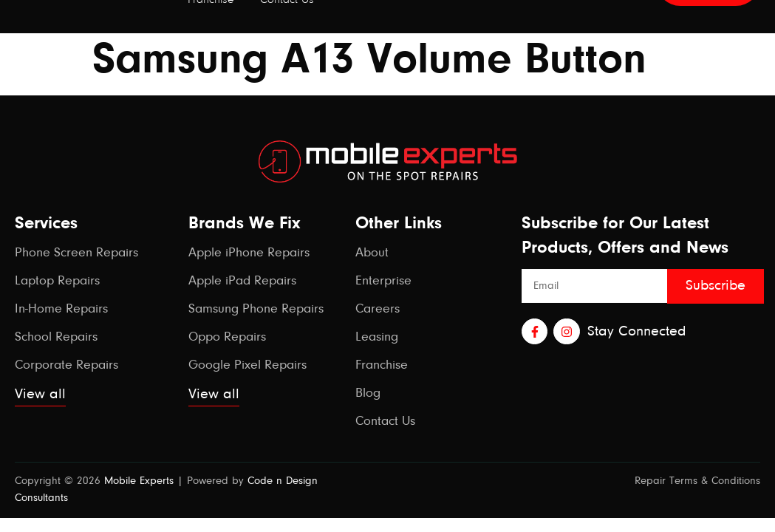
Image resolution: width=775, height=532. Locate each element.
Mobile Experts (139, 481)
